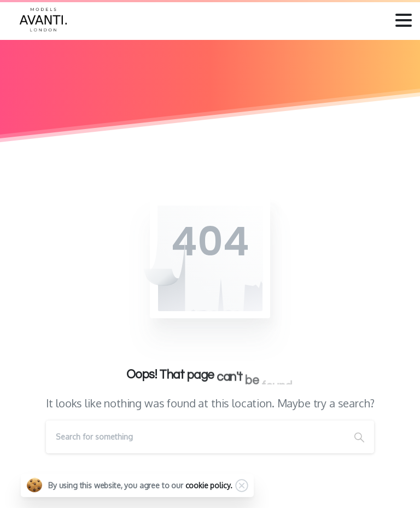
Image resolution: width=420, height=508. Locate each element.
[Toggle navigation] (404, 20)
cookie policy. (209, 485)
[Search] (195, 437)
